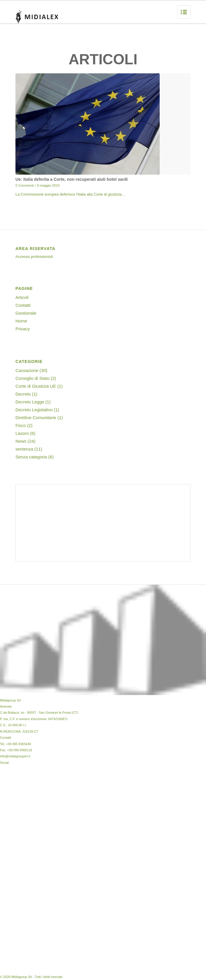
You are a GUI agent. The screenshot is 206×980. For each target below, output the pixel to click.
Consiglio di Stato (32, 378)
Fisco (21, 425)
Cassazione (27, 370)
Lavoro (22, 433)
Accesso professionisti (34, 257)
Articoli (22, 297)
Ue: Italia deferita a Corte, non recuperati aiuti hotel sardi (72, 179)
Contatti (23, 305)
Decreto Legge (30, 402)
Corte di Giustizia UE (36, 386)
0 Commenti (25, 185)
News (21, 441)
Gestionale (26, 313)
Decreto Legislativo (34, 410)
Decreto (23, 394)
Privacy (23, 329)
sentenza (24, 449)
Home (21, 321)
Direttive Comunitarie (36, 418)
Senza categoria (31, 457)
